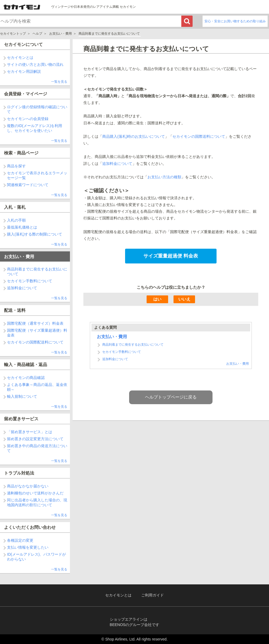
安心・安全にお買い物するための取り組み (235, 21)
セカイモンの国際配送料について (35, 342)
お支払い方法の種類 (164, 177)
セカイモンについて (23, 44)
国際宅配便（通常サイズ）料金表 (35, 323)
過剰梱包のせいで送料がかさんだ (35, 493)
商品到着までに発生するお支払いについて (133, 345)
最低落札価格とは (22, 227)
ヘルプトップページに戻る (171, 397)
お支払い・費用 (61, 34)
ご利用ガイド (153, 595)
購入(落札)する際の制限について (35, 234)
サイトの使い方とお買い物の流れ (35, 64)
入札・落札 (15, 207)
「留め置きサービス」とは (30, 432)
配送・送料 (15, 310)
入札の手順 (16, 220)
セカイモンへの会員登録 (28, 119)
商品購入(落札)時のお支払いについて (134, 136)
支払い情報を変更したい (28, 547)
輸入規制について (22, 396)
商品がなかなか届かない (28, 486)
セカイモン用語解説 (24, 71)
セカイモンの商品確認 (26, 378)
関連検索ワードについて (28, 185)
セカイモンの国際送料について (199, 136)
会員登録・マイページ (26, 94)
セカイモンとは (20, 57)
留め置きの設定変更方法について (35, 439)
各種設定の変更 (20, 540)
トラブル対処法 (19, 473)
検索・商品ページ (21, 153)
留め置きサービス (21, 419)
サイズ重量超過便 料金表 (171, 256)
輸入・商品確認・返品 (26, 365)
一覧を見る (59, 82)
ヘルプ (37, 34)
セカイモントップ (13, 34)
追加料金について (22, 288)
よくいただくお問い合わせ (30, 527)
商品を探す (16, 166)
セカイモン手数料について (30, 281)
